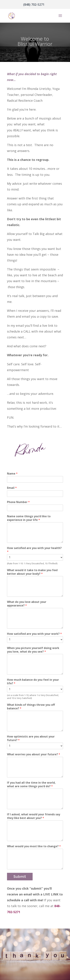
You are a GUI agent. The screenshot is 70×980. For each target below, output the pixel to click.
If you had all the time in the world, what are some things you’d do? (31, 784)
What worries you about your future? (34, 754)
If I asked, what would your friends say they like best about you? (34, 816)
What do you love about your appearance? (27, 604)
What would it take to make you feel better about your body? (32, 572)
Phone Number (18, 502)
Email (12, 488)
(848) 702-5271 (34, 4)
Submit (20, 877)
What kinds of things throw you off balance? (31, 707)
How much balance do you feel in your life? (33, 682)
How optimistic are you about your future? (31, 738)
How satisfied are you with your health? (34, 550)
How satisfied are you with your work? (34, 634)
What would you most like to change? (34, 846)
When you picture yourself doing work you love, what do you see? (33, 650)
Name (12, 474)
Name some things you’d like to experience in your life (29, 518)
